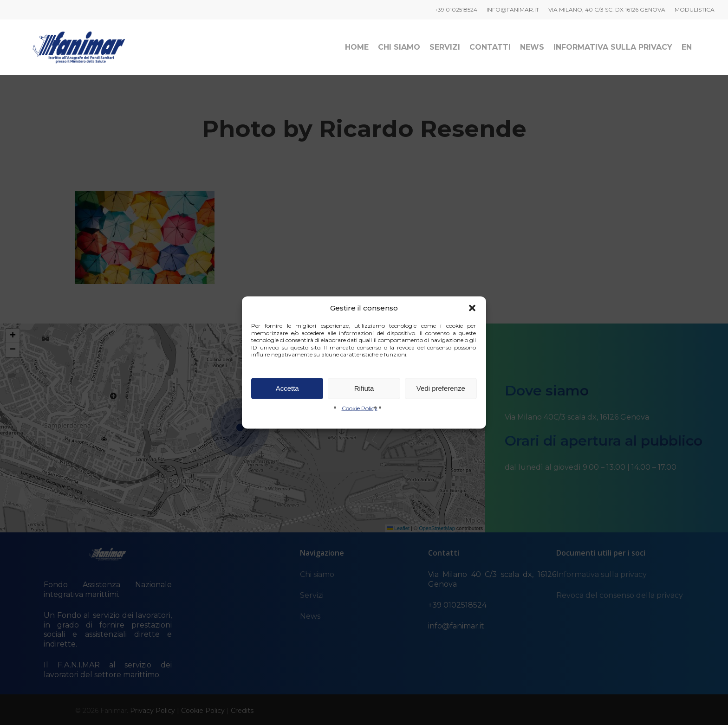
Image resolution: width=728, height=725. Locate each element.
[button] (472, 308)
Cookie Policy (360, 408)
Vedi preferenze (441, 388)
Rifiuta (364, 388)
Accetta (287, 388)
